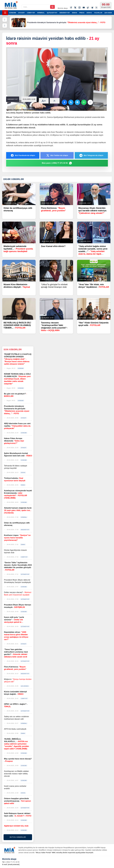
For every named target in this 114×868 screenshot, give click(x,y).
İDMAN (75, 13)
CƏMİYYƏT (31, 13)
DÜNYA (89, 13)
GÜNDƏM (13, 13)
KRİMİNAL (41, 13)
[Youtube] (84, 8)
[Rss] (96, 8)
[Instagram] (79, 8)
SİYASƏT (22, 13)
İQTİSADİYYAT (52, 13)
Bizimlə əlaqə (63, 8)
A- (55, 101)
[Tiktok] (88, 8)
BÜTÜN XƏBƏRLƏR (18, 837)
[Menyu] (5, 13)
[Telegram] (92, 8)
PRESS (82, 13)
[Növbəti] (5, 26)
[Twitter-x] (75, 8)
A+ (44, 101)
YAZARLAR (98, 13)
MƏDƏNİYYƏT (65, 13)
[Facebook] (71, 8)
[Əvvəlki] (5, 20)
